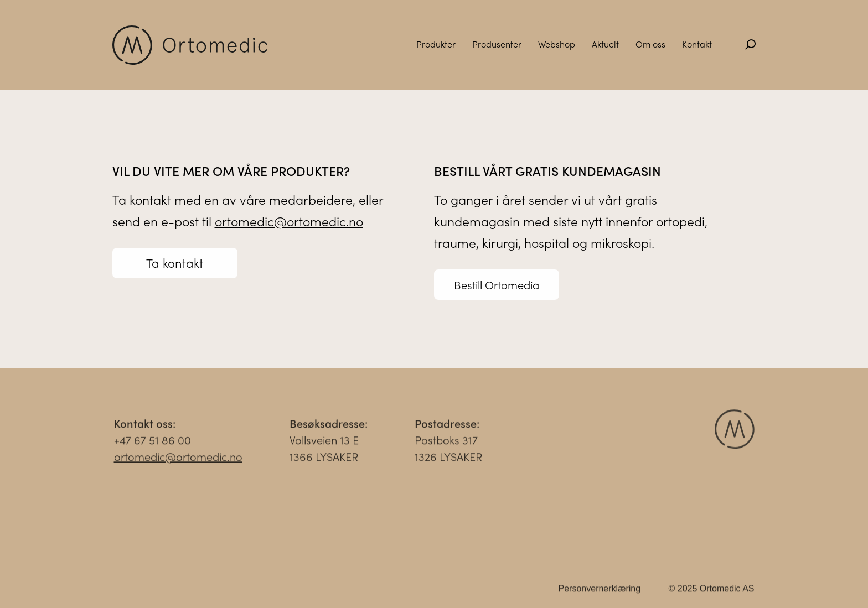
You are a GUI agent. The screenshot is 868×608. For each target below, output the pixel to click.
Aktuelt (605, 44)
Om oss (650, 44)
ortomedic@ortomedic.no (289, 221)
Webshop (557, 44)
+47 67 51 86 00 (153, 443)
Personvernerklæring (600, 592)
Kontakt (697, 44)
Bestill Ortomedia (497, 285)
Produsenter (497, 44)
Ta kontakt (175, 263)
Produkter (436, 44)
